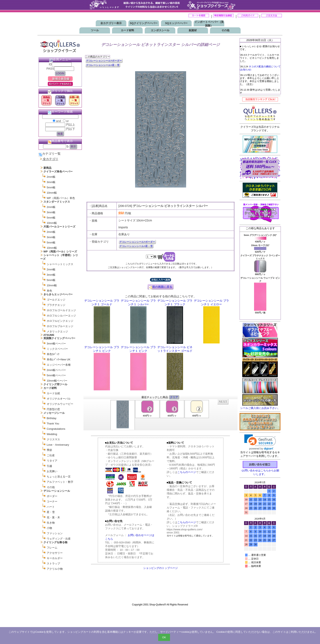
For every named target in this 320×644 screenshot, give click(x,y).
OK (164, 637)
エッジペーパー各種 (59, 365)
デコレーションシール (57, 491)
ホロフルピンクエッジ (60, 321)
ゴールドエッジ (56, 300)
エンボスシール (160, 30)
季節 (49, 450)
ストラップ (53, 563)
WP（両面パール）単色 (61, 198)
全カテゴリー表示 (111, 23)
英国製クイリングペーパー (59, 338)
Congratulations (56, 429)
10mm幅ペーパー (57, 381)
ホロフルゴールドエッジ (61, 310)
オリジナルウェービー (60, 404)
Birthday (52, 418)
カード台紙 (53, 393)
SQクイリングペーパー (144, 23)
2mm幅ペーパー (56, 370)
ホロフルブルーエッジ (60, 326)
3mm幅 (51, 182)
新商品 (47, 168)
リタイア (52, 461)
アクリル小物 (55, 569)
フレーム (52, 548)
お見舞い (52, 471)
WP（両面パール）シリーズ (60, 251)
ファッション (55, 533)
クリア (174, 397)
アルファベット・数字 (60, 482)
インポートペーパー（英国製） (209, 24)
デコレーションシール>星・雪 (103, 65)
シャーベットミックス (60, 264)
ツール (95, 30)
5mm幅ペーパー (56, 375)
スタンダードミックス (57, 202)
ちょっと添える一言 (59, 477)
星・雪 (51, 512)
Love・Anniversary (58, 445)
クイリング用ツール (55, 384)
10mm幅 (52, 193)
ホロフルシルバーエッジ (61, 316)
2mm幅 (51, 177)
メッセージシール (54, 413)
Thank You (53, 424)
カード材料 (127, 30)
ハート (51, 507)
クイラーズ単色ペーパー (58, 172)
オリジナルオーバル (59, 399)
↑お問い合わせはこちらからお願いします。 (260, 471)
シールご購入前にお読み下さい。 (260, 408)
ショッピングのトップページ (161, 568)
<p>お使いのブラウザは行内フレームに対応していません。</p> (260, 540)
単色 (49, 291)
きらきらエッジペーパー (58, 294)
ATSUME (49, 335)
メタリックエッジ (57, 331)
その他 (225, 30)
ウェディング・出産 (59, 539)
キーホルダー (55, 558)
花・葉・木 (53, 517)
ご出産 (51, 455)
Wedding (52, 434)
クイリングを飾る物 (55, 542)
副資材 (193, 30)
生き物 (51, 523)
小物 (49, 528)
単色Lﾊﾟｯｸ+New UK (59, 359)
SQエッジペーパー (176, 23)
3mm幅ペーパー (56, 344)
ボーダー (52, 496)
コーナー (52, 501)
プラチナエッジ (56, 305)
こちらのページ (187, 472)
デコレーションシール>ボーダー (104, 61)
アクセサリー (55, 553)
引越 (49, 466)
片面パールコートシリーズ (59, 227)
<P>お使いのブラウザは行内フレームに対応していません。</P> (161, 414)
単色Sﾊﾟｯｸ (53, 354)
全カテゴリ (51, 159)
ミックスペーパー (57, 349)
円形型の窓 (53, 409)
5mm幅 (51, 187)
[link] (260, 442)
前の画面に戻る (160, 287)
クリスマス (53, 439)
